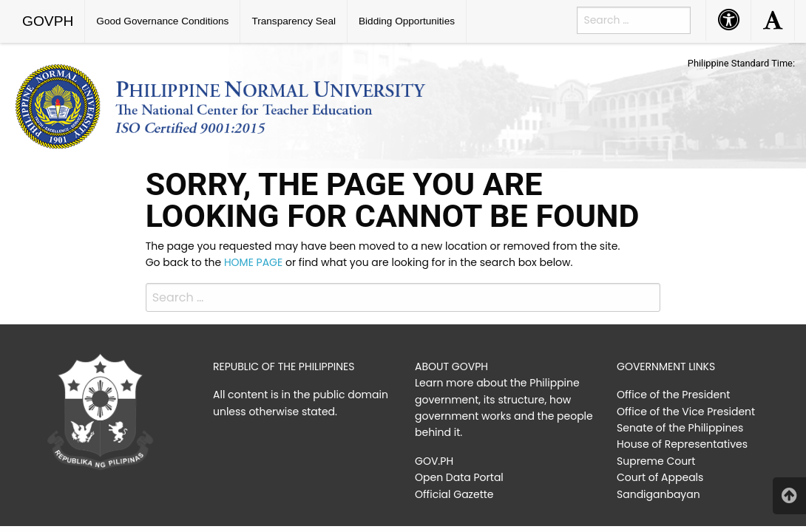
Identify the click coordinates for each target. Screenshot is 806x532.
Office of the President (673, 395)
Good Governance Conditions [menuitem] (162, 21)
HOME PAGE (253, 262)
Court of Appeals (660, 477)
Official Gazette (454, 494)
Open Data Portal (459, 477)
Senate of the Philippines (680, 428)
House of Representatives (682, 444)
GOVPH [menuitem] (48, 21)
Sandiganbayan (658, 494)
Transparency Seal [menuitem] (294, 21)
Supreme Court (656, 461)
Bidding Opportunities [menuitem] (407, 21)
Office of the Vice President (686, 412)
